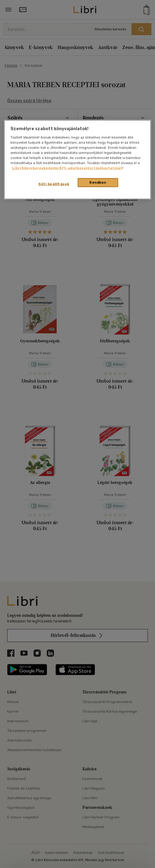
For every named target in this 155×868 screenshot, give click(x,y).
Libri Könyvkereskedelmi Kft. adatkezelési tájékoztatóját (67, 168)
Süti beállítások (54, 184)
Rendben (98, 182)
